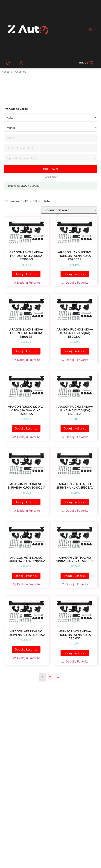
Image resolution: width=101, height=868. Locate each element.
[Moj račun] (21, 63)
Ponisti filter (51, 177)
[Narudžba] (69, 210)
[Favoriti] (8, 63)
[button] (90, 30)
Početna (7, 72)
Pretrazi (50, 169)
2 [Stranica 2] (50, 677)
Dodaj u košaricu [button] (26, 274)
